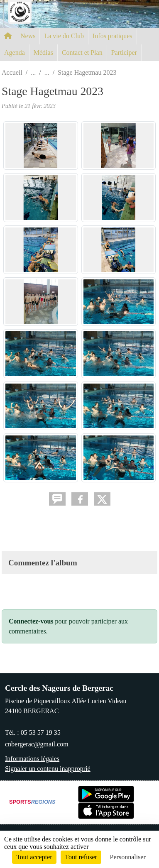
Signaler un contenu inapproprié (48, 769)
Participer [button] (124, 53)
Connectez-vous (31, 621)
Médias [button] (43, 53)
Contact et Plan (82, 53)
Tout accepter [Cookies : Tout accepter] (34, 857)
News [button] (28, 36)
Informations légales (32, 759)
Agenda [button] (15, 53)
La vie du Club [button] (64, 36)
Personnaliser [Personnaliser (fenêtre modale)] (128, 857)
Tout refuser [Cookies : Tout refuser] (81, 857)
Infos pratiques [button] (113, 36)
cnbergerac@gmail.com (37, 744)
